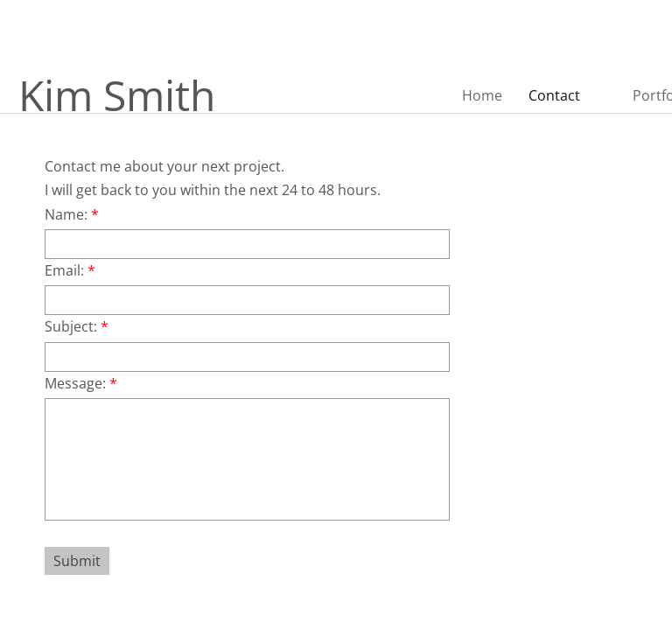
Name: (72, 214)
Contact (554, 95)
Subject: (77, 326)
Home (482, 95)
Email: (70, 270)
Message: (81, 383)
